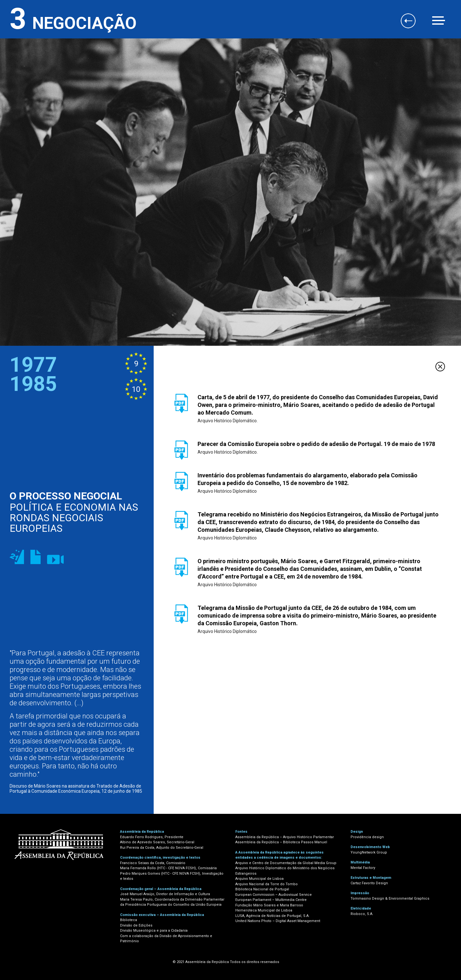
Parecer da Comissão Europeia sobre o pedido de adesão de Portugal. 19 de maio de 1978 (316, 444)
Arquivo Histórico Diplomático (227, 491)
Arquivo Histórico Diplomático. (228, 421)
